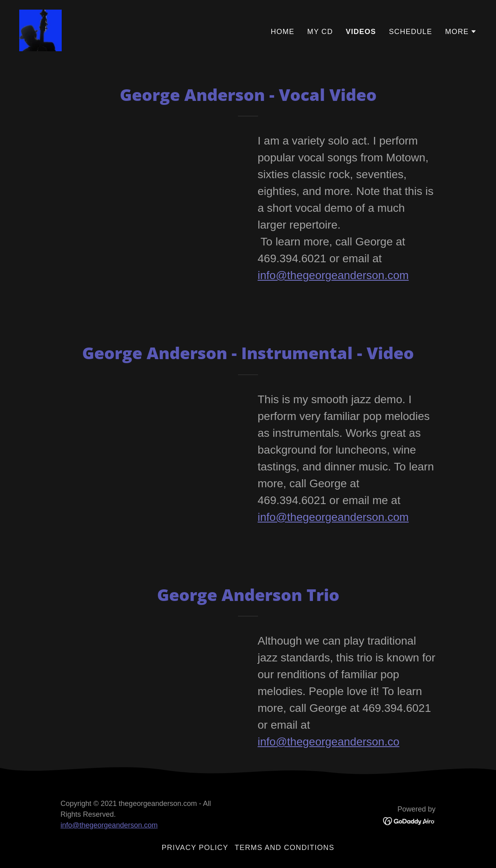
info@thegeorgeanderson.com (333, 275)
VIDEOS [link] (361, 32)
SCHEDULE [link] (411, 32)
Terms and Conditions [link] (285, 848)
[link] (40, 30)
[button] (461, 32)
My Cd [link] (320, 32)
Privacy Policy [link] (195, 848)
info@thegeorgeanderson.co (329, 742)
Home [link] (283, 32)
